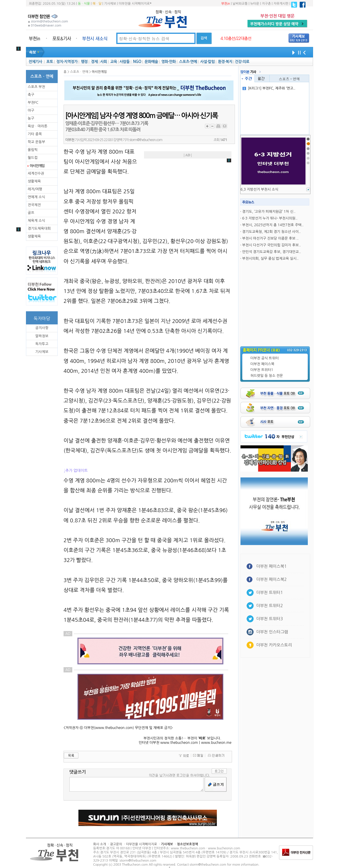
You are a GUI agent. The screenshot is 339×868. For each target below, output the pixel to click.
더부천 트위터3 (269, 619)
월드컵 (33, 158)
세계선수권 (36, 173)
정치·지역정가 (67, 62)
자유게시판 (281, 4)
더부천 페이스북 (262, 364)
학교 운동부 (36, 142)
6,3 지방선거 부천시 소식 (259, 189)
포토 (50, 62)
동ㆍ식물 (84, 4)
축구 (31, 95)
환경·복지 (225, 62)
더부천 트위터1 (262, 370)
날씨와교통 (240, 4)
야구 (31, 110)
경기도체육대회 (39, 229)
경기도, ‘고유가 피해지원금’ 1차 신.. (269, 212)
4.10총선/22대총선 (236, 38)
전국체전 (34, 205)
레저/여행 (35, 189)
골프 (31, 213)
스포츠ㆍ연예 (289, 79)
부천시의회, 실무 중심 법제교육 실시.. (271, 259)
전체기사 (35, 62)
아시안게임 (37, 166)
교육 (114, 62)
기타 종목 (35, 134)
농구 (31, 118)
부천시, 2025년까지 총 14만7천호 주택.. (273, 225)
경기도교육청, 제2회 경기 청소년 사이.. (272, 232)
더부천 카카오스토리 (274, 645)
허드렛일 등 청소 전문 (267, 376)
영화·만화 (168, 62)
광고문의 (116, 844)
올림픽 (33, 150)
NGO (137, 62)
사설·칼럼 (207, 62)
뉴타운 (255, 4)
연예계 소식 (36, 197)
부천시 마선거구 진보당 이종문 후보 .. (270, 238)
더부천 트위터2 (269, 606)
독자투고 (42, 344)
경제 (94, 62)
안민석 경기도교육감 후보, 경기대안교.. (272, 252)
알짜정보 (42, 336)
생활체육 (34, 181)
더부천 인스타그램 (272, 632)
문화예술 (151, 62)
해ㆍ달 (97, 4)
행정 (84, 62)
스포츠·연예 (188, 62)
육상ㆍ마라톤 (38, 126)
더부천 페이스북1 (272, 566)
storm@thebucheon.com (146, 140)
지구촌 (266, 4)
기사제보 (110, 4)
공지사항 (42, 328)
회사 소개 (100, 844)
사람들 (125, 62)
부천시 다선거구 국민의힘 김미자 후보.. (272, 245)
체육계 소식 (36, 221)
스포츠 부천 (36, 87)
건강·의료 (242, 62)
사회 (104, 62)
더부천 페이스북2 (272, 579)
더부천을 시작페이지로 (135, 3)
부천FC (33, 103)
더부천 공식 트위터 (265, 358)
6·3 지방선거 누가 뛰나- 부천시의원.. (270, 218)
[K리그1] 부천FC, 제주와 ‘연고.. (269, 88)
